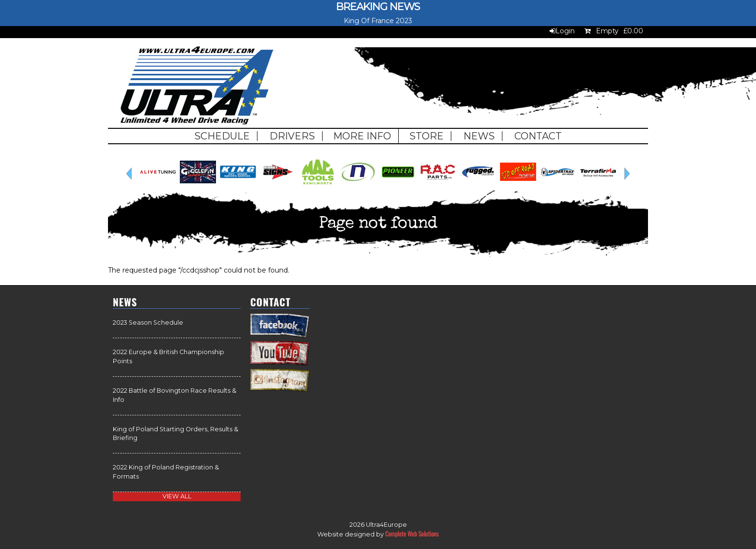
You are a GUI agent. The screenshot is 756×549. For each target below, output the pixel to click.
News (479, 136)
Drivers (292, 136)
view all (177, 496)
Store (426, 136)
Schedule (222, 136)
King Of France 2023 (378, 21)
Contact (538, 136)
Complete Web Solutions (412, 534)
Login (565, 31)
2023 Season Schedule (148, 323)
